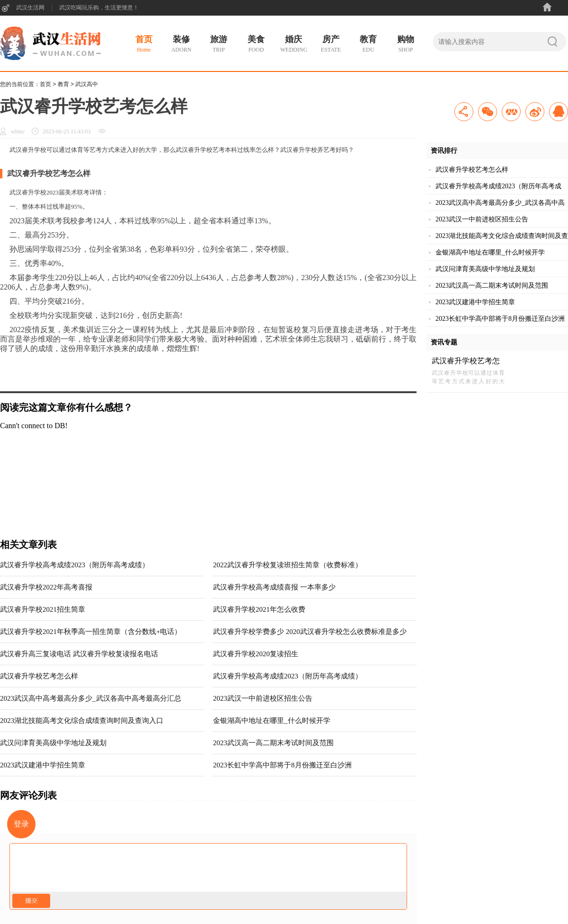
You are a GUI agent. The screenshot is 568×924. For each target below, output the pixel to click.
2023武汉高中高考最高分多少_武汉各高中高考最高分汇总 (91, 698)
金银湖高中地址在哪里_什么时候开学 (272, 721)
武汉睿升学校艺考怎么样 (39, 676)
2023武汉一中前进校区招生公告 (263, 698)
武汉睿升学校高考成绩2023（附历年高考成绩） (288, 676)
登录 (21, 824)
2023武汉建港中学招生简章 (43, 765)
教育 (63, 84)
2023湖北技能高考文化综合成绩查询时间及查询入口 (82, 721)
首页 (45, 84)
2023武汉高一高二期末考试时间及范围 (273, 743)
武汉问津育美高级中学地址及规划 (53, 743)
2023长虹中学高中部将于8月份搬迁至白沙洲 (282, 765)
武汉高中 (87, 84)
